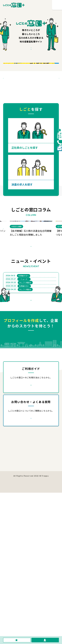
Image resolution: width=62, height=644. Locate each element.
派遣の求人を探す (13, 594)
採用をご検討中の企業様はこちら (42, 589)
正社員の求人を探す (14, 589)
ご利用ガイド (11, 604)
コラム (8, 599)
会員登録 (32, 594)
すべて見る (36, 303)
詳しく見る (36, 521)
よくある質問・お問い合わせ (40, 604)
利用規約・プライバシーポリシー (31, 624)
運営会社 (9, 609)
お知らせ (32, 599)
